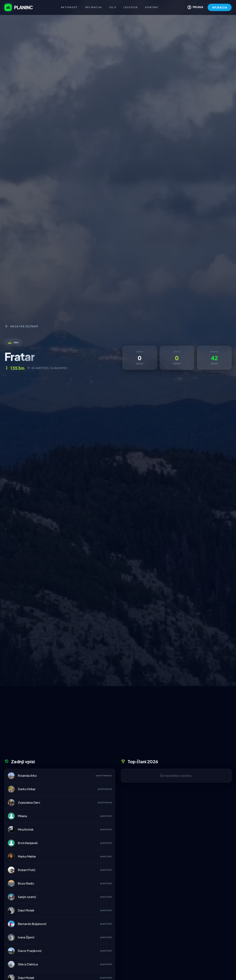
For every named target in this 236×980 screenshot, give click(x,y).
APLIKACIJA (220, 7)
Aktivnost (69, 7)
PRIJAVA (195, 7)
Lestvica (131, 7)
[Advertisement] (118, 724)
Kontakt (152, 7)
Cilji (113, 7)
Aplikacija (93, 7)
